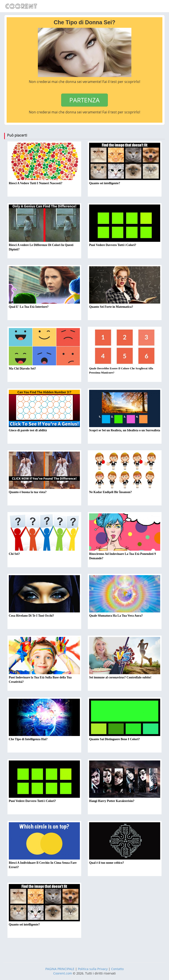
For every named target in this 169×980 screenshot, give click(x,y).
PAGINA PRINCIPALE (60, 969)
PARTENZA (84, 100)
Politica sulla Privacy (93, 969)
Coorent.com (63, 973)
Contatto (117, 969)
